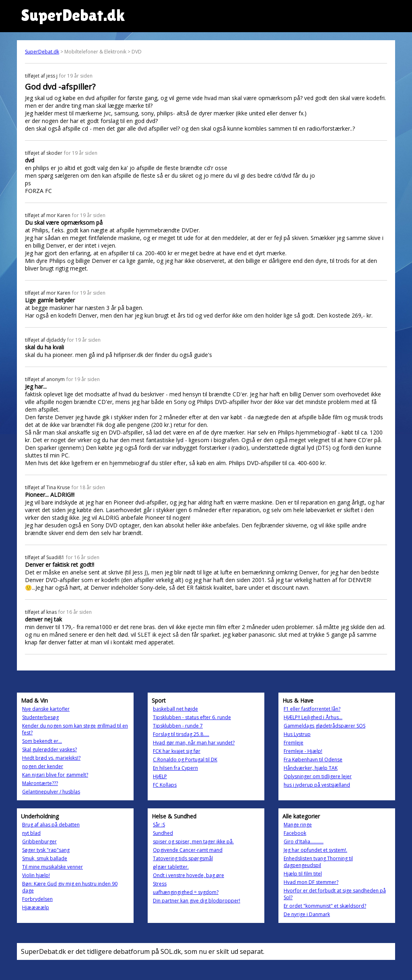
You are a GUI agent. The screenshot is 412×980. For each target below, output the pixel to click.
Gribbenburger (39, 842)
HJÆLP (160, 776)
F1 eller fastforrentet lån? (312, 709)
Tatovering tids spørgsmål (183, 858)
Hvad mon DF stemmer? (311, 882)
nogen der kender (43, 766)
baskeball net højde (175, 709)
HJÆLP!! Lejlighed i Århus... (313, 717)
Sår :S (159, 825)
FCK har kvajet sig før (177, 751)
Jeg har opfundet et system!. (315, 850)
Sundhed (163, 833)
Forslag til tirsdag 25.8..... (181, 734)
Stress (160, 884)
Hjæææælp (36, 907)
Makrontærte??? (40, 783)
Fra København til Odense (313, 760)
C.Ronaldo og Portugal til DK (185, 760)
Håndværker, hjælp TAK (311, 768)
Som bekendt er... (42, 741)
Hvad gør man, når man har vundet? (194, 743)
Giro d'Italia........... (304, 842)
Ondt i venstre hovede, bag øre (188, 875)
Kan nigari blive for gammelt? (55, 775)
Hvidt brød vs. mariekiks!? (51, 758)
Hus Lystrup (297, 734)
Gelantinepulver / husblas (51, 792)
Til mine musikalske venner (53, 867)
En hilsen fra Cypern (175, 768)
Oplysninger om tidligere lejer (318, 776)
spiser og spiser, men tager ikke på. (193, 842)
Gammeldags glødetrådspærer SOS (324, 726)
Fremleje (294, 743)
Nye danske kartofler (46, 709)
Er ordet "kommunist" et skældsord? (325, 906)
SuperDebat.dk (42, 52)
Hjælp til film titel (303, 874)
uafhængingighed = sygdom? (186, 892)
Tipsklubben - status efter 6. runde (192, 717)
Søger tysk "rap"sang (46, 850)
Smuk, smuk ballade (45, 858)
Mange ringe (298, 825)
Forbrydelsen (37, 899)
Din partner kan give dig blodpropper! (197, 901)
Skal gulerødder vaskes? (49, 749)
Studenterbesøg (40, 717)
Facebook (295, 833)
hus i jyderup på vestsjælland (317, 785)
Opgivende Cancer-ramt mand (188, 850)
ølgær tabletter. (171, 867)
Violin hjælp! (36, 875)
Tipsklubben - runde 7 (178, 726)
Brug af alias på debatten (51, 825)
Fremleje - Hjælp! (303, 751)
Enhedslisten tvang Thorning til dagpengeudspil (318, 862)
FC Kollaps (165, 785)
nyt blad (31, 833)
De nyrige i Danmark (307, 914)
